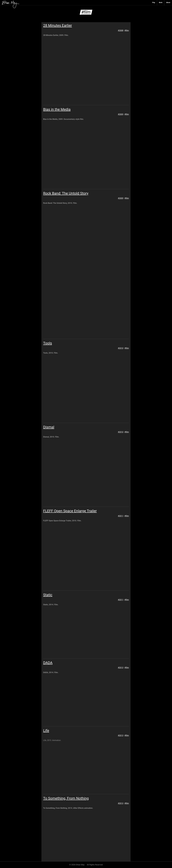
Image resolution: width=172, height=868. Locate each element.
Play (154, 2)
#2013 (121, 668)
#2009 (121, 114)
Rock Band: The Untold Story (66, 193)
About (168, 2)
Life (46, 731)
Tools (48, 343)
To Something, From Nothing (66, 798)
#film (127, 30)
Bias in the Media (57, 109)
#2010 (121, 348)
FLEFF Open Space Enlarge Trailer (70, 511)
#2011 (121, 516)
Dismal (49, 427)
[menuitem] (154, 3)
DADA (48, 663)
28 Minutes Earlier (58, 25)
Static (48, 595)
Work (161, 2)
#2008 (121, 30)
